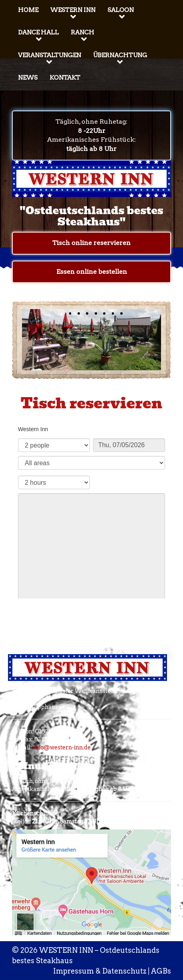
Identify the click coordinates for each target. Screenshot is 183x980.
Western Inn (73, 10)
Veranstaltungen (50, 55)
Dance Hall (38, 32)
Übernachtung (120, 55)
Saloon (121, 10)
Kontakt (65, 78)
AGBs (161, 971)
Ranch (83, 32)
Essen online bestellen (92, 272)
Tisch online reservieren (91, 243)
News (28, 78)
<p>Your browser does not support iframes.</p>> (91, 508)
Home (28, 10)
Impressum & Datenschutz (100, 971)
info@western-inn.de (62, 747)
